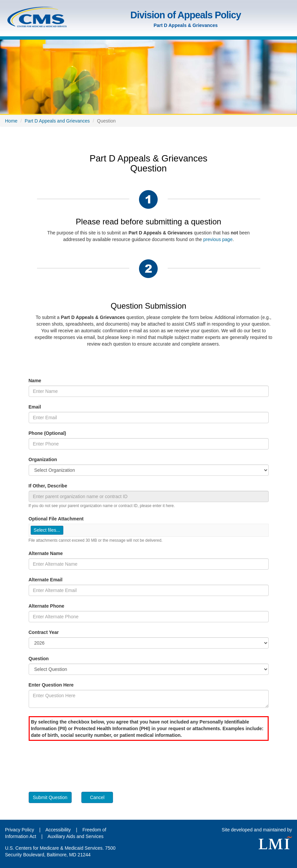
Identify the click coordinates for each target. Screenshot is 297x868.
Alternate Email (46, 580)
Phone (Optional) (47, 433)
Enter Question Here (51, 685)
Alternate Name (46, 553)
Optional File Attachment (56, 519)
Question (39, 659)
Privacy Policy (19, 830)
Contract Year (44, 632)
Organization (43, 459)
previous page (218, 239)
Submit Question (50, 797)
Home (11, 121)
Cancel (97, 797)
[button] (47, 530)
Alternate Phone (46, 606)
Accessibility (59, 830)
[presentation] (79, 764)
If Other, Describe (48, 486)
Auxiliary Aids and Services (75, 836)
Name (35, 381)
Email (35, 407)
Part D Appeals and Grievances (57, 121)
